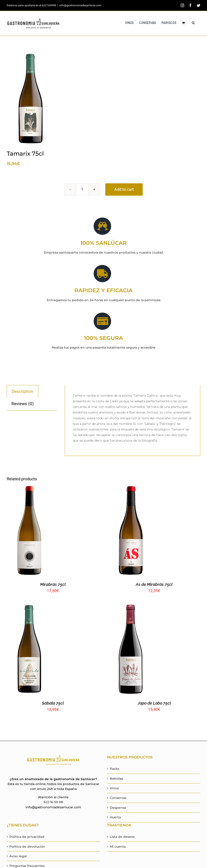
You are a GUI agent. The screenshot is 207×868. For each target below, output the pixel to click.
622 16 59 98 (53, 802)
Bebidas (116, 779)
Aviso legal (18, 856)
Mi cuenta (118, 847)
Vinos (114, 788)
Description (23, 392)
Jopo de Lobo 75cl (154, 703)
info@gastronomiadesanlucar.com (80, 5)
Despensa (118, 808)
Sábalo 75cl (53, 703)
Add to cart (124, 189)
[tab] (23, 391)
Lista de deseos (122, 837)
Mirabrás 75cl (53, 584)
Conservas (118, 798)
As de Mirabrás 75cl (154, 584)
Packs (114, 769)
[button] (193, 23)
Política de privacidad (27, 837)
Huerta (115, 817)
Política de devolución (27, 847)
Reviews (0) (23, 404)
